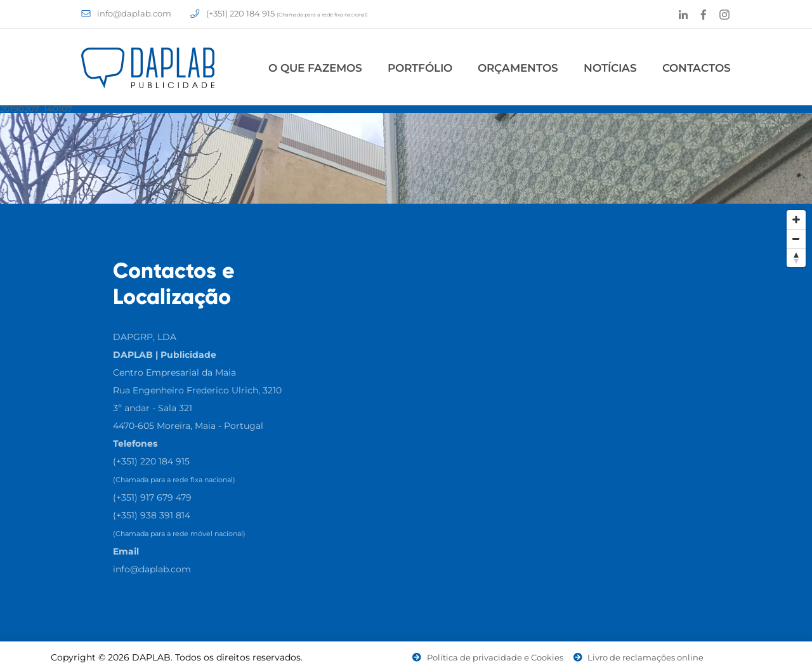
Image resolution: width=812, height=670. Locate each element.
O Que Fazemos (315, 68)
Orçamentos (518, 68)
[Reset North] (796, 258)
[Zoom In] (796, 220)
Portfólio (420, 68)
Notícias (610, 68)
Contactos (697, 68)
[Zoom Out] (796, 239)
